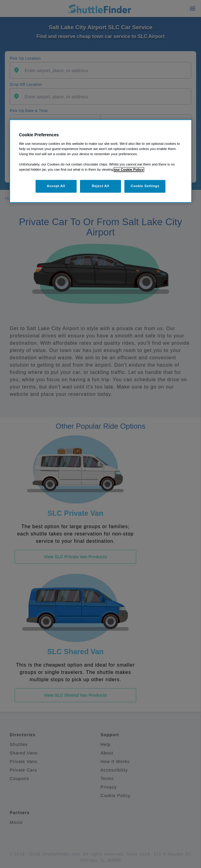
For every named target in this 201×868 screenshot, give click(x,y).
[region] (101, 161)
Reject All (100, 186)
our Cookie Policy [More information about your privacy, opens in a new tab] (129, 169)
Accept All (56, 186)
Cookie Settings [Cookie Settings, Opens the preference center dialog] (145, 186)
